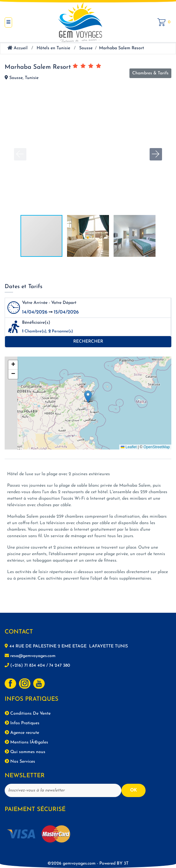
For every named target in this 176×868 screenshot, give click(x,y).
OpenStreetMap (157, 447)
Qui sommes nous (25, 752)
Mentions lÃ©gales (26, 742)
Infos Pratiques (22, 723)
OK (133, 790)
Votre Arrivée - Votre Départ (49, 303)
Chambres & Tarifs (150, 73)
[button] (156, 154)
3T (126, 864)
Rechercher (88, 342)
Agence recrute (22, 733)
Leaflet (129, 447)
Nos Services (20, 761)
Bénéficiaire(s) (36, 323)
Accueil (18, 48)
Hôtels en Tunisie (53, 48)
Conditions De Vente (28, 713)
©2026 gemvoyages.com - (86, 864)
